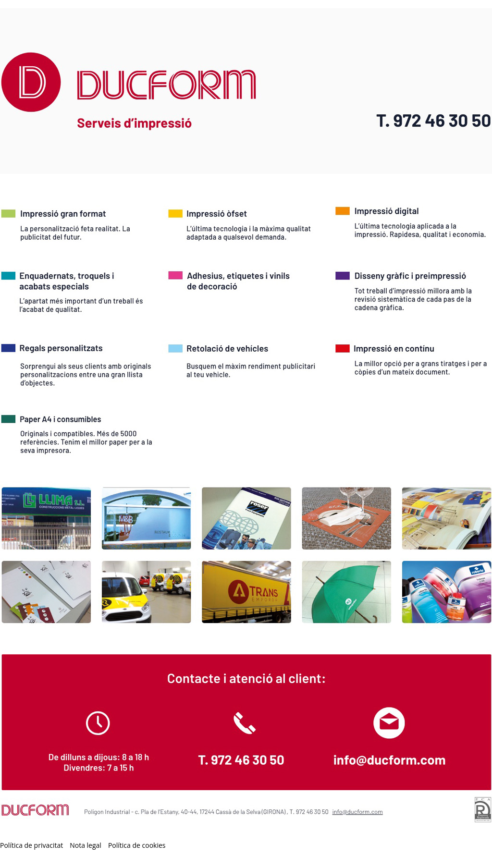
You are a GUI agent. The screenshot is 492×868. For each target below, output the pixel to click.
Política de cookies (137, 845)
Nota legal (86, 845)
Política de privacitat (31, 845)
